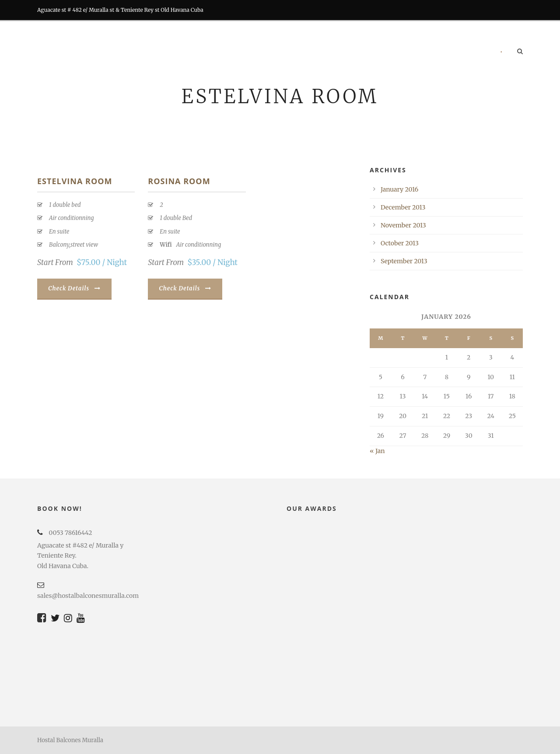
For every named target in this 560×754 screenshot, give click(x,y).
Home (185, 52)
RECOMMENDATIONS (404, 52)
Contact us (467, 52)
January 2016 (399, 189)
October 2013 (400, 243)
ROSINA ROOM (179, 181)
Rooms (221, 52)
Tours (348, 52)
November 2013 (403, 225)
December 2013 (403, 207)
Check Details (74, 288)
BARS (258, 52)
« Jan (377, 451)
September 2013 (404, 261)
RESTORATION (302, 52)
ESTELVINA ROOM (75, 181)
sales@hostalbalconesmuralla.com (88, 596)
